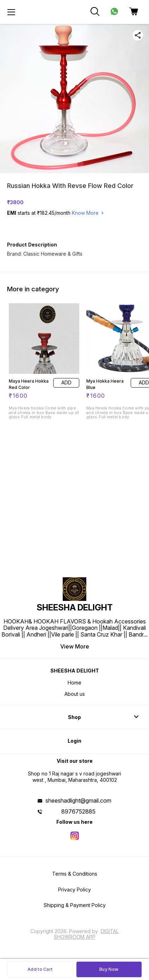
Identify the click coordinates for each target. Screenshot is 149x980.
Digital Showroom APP (86, 934)
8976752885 (78, 811)
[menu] (11, 12)
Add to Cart (40, 969)
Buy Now (109, 969)
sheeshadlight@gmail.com (78, 801)
